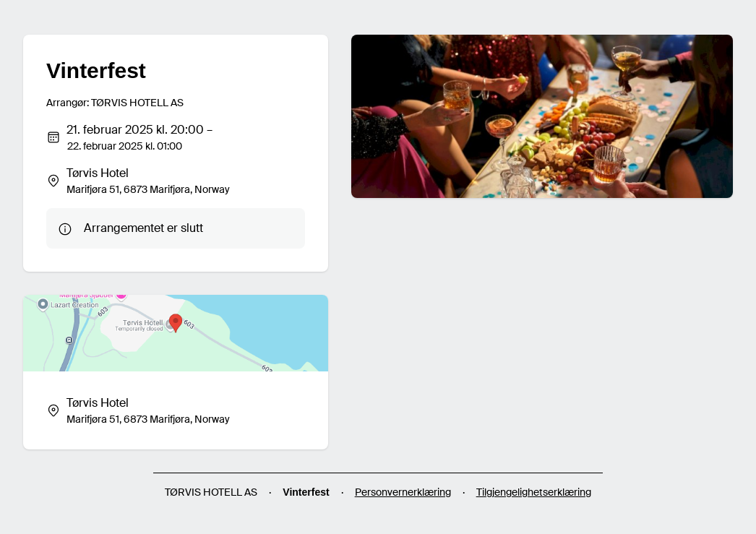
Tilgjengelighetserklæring (534, 492)
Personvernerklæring (403, 492)
